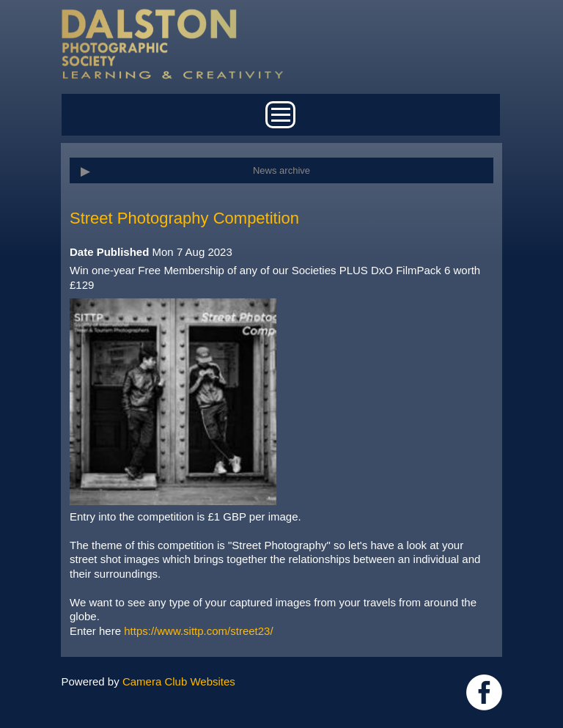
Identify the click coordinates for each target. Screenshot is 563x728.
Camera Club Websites (179, 681)
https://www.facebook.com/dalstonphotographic (484, 692)
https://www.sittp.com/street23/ (198, 631)
